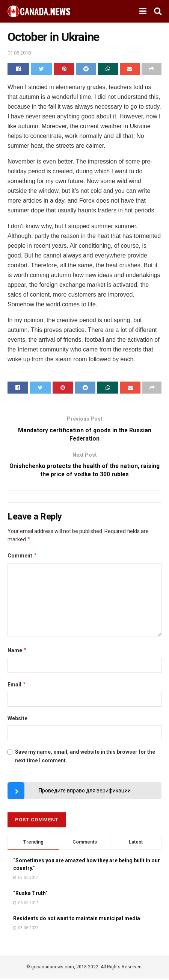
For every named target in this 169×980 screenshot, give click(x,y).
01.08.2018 (19, 53)
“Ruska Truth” (30, 894)
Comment (22, 557)
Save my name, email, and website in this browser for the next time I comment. (85, 757)
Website (17, 719)
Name (17, 652)
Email (17, 686)
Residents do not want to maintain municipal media (77, 919)
